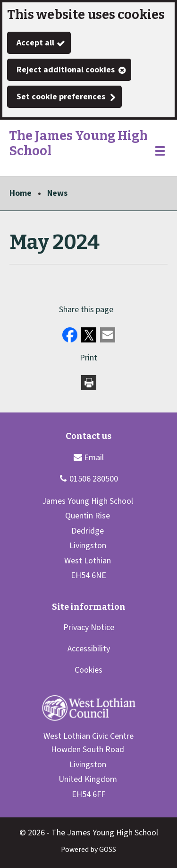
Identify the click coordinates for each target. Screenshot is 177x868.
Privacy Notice (89, 627)
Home (21, 193)
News (57, 193)
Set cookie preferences (61, 97)
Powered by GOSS (88, 850)
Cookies (88, 670)
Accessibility (89, 649)
